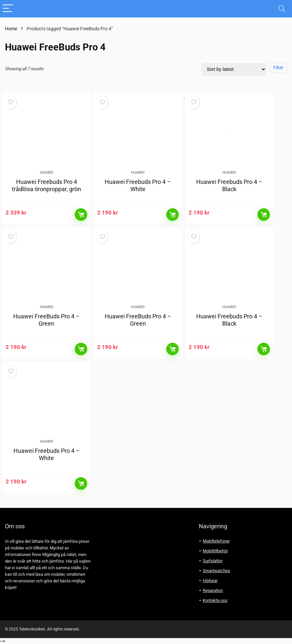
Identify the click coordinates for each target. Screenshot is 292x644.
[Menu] (8, 9)
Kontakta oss (215, 600)
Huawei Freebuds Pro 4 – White (138, 185)
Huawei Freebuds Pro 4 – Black (229, 185)
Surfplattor (213, 561)
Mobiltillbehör (215, 551)
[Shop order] (234, 69)
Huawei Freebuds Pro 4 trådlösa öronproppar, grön (46, 185)
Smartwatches (216, 571)
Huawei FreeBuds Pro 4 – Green (46, 320)
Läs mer (81, 215)
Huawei (47, 173)
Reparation (213, 590)
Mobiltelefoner (216, 541)
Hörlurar (210, 581)
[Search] (282, 9)
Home (11, 29)
